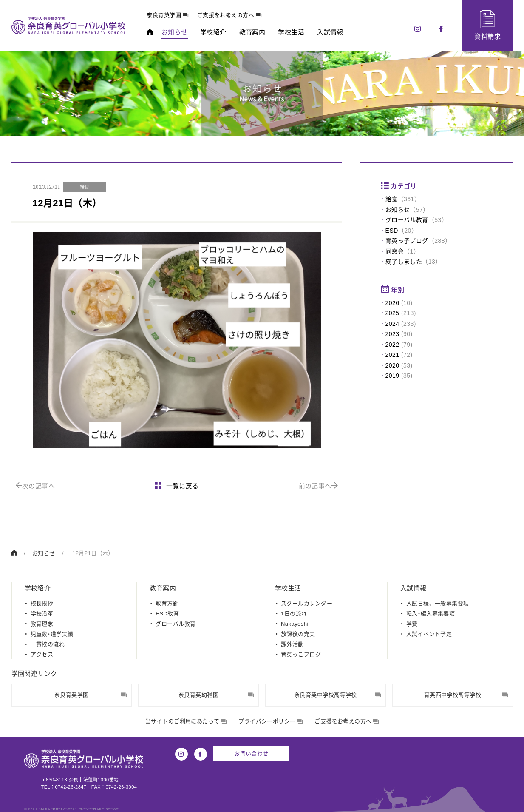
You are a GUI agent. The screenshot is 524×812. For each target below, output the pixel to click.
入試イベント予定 (429, 634)
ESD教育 (167, 614)
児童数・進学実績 (52, 634)
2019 (392, 376)
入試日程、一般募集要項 (438, 603)
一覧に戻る (177, 486)
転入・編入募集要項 (431, 614)
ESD (392, 231)
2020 (392, 365)
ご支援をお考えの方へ (229, 15)
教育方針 (167, 603)
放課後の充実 (298, 634)
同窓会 (395, 251)
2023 (392, 334)
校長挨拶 (42, 603)
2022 (392, 345)
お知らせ (398, 210)
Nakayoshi (295, 624)
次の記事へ (35, 486)
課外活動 (292, 644)
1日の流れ (294, 614)
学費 (412, 624)
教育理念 (42, 624)
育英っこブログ (301, 654)
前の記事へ (319, 486)
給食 (392, 199)
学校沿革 (42, 614)
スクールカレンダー (307, 603)
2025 (392, 313)
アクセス (42, 654)
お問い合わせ (251, 754)
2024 (392, 324)
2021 (392, 355)
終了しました (404, 262)
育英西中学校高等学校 (466, 695)
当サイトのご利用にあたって (186, 721)
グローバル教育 (407, 220)
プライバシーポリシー (270, 721)
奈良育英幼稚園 (216, 695)
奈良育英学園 (168, 15)
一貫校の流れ (48, 644)
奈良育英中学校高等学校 (338, 695)
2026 (392, 303)
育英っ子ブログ (407, 241)
